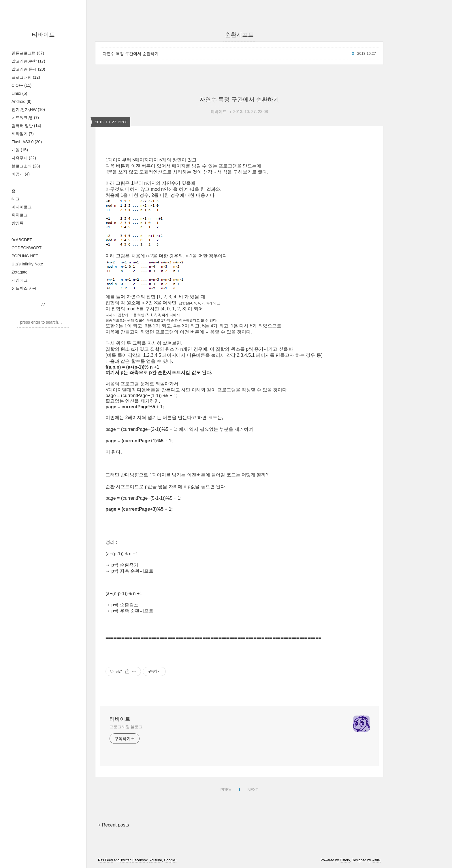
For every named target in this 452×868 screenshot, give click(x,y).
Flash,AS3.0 (27, 142)
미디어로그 (22, 207)
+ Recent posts (113, 825)
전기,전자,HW (28, 110)
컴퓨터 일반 (26, 126)
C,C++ (21, 85)
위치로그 (20, 215)
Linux (19, 93)
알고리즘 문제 (28, 69)
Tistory (345, 860)
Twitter (126, 860)
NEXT (252, 789)
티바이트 (43, 35)
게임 (20, 150)
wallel (376, 860)
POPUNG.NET (25, 256)
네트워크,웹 (25, 118)
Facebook (140, 860)
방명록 (18, 223)
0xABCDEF (22, 240)
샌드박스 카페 (24, 288)
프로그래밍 (26, 77)
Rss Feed (105, 860)
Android (21, 101)
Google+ (171, 860)
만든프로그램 (28, 53)
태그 (16, 199)
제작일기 (23, 134)
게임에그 (20, 280)
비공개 (21, 174)
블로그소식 (26, 166)
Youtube (156, 860)
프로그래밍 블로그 (126, 727)
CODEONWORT (27, 248)
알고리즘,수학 (28, 61)
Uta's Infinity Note (27, 264)
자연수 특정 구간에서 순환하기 (131, 54)
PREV (225, 789)
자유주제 (24, 158)
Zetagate (19, 272)
